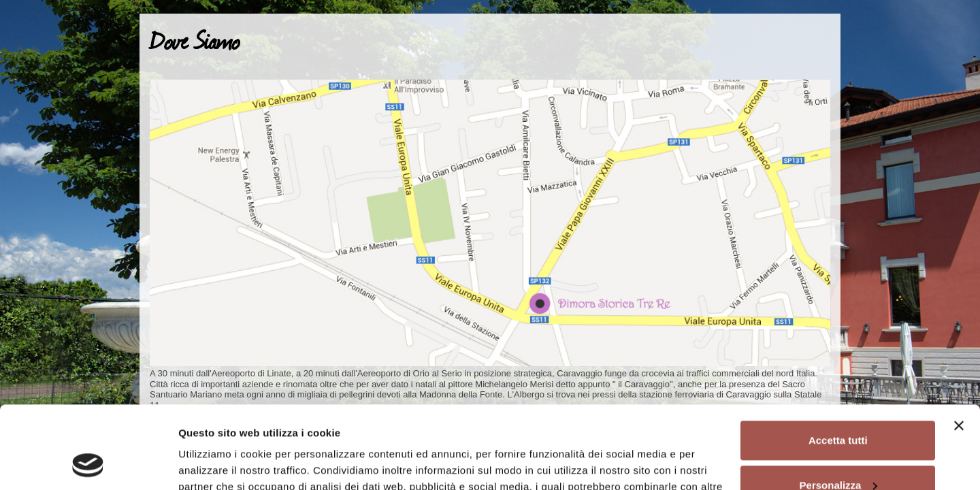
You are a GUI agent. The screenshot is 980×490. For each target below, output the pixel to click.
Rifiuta (838, 452)
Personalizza (839, 407)
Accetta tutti (838, 363)
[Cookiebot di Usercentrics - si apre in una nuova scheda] (88, 463)
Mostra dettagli (215, 463)
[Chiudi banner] (959, 348)
